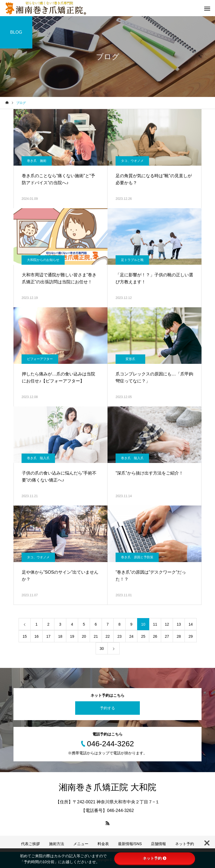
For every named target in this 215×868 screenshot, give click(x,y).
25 (143, 636)
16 (37, 636)
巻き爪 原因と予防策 (137, 557)
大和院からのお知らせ (43, 260)
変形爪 (130, 359)
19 (72, 636)
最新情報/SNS (130, 844)
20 (84, 636)
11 (155, 624)
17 (48, 636)
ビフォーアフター (40, 359)
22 (108, 636)
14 (191, 624)
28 (179, 636)
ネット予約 (185, 844)
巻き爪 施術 (37, 161)
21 (96, 636)
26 (155, 636)
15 (25, 636)
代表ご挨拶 (30, 844)
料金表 (103, 844)
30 (102, 649)
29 (191, 636)
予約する (107, 708)
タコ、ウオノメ (132, 161)
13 (179, 624)
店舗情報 (158, 844)
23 (120, 636)
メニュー (81, 844)
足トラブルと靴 (132, 260)
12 (167, 624)
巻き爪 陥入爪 (38, 458)
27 (167, 636)
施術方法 (57, 844)
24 (131, 636)
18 (60, 636)
